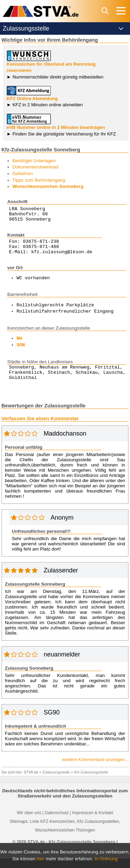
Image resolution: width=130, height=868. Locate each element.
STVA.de (31, 782)
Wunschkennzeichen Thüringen (65, 840)
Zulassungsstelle (56, 782)
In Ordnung (106, 859)
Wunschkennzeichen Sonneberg (48, 186)
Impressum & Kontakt (93, 822)
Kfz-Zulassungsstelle (91, 782)
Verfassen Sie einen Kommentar (40, 428)
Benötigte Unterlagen (34, 161)
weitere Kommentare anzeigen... (95, 769)
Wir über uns (29, 822)
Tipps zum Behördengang (39, 180)
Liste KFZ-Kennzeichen (53, 831)
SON (21, 352)
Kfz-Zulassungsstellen (98, 831)
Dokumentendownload (36, 167)
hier (41, 859)
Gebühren (23, 173)
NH (19, 345)
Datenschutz (57, 822)
